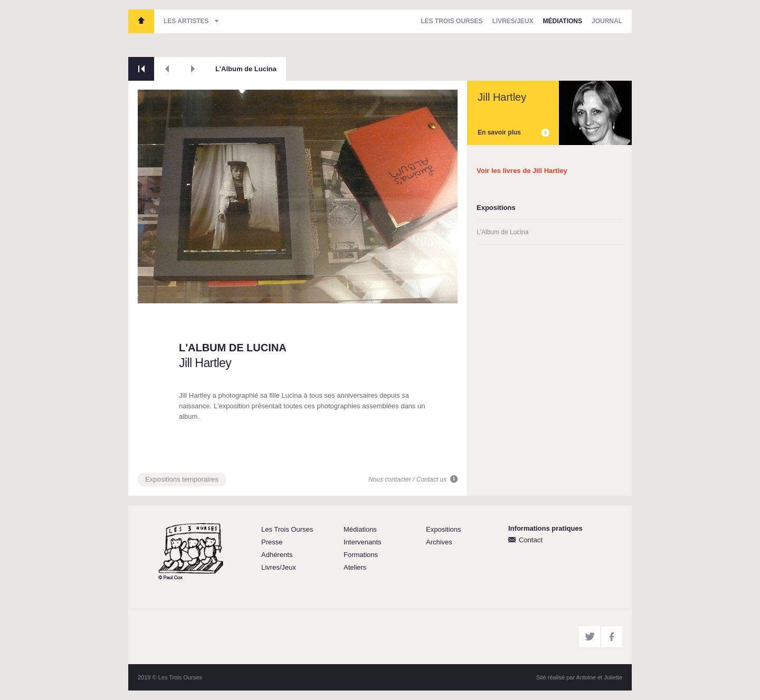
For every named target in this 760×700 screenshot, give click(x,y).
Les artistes (186, 21)
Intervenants (363, 542)
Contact (531, 540)
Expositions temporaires (182, 479)
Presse (272, 542)
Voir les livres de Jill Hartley (522, 171)
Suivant (193, 69)
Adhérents (277, 555)
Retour (141, 69)
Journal (607, 21)
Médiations (563, 21)
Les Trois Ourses (141, 21)
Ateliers (355, 567)
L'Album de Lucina (246, 69)
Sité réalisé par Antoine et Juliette (579, 677)
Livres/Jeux (513, 21)
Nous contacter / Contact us (407, 480)
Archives (439, 542)
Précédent (167, 69)
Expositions (443, 529)
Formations (361, 555)
